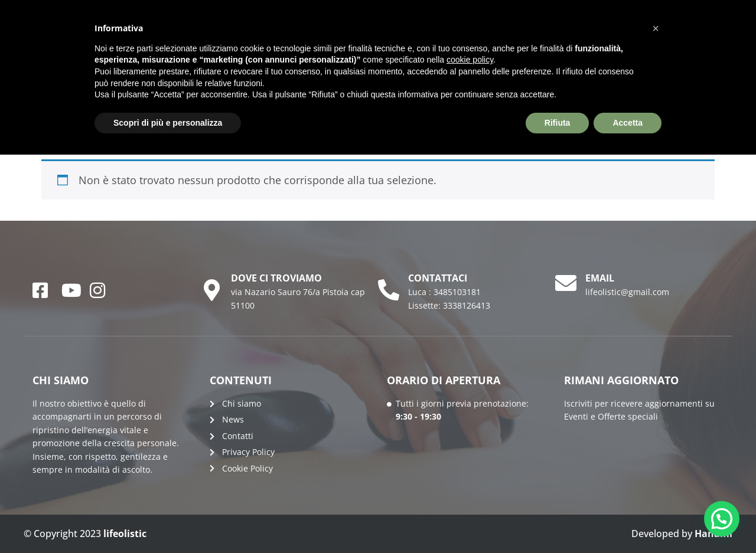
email (600, 278)
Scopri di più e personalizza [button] (168, 123)
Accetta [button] (628, 123)
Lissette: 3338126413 (449, 305)
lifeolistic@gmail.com (627, 292)
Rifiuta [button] (558, 123)
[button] (722, 519)
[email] (566, 283)
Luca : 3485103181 (444, 292)
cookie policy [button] (470, 60)
